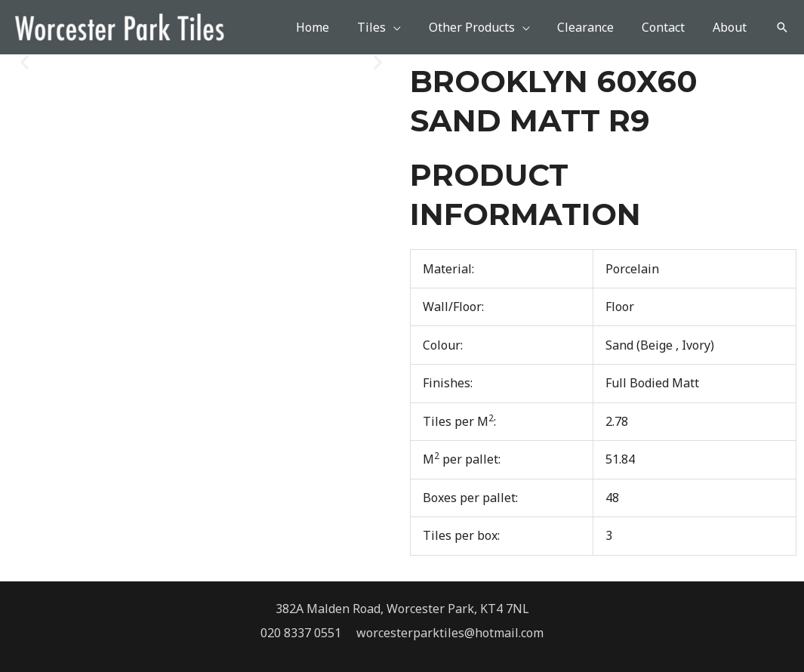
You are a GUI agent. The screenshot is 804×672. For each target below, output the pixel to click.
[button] (782, 27)
